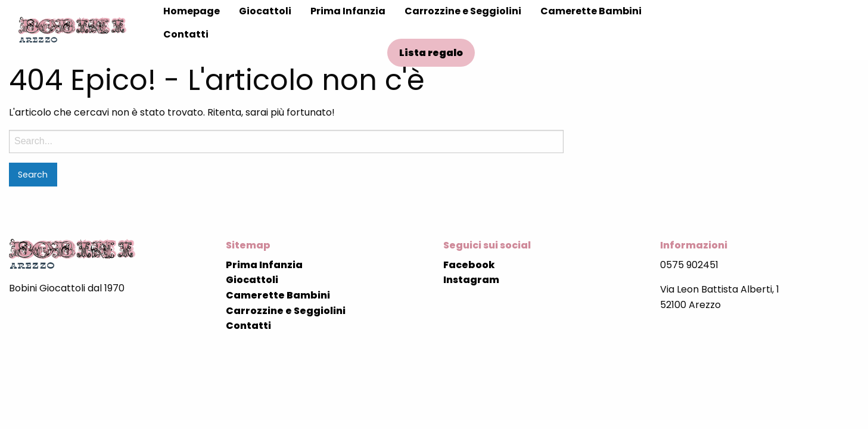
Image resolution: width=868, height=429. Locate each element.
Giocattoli (265, 11)
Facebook (469, 265)
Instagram (471, 280)
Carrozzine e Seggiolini (463, 11)
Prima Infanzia (348, 11)
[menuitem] (192, 11)
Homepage (192, 11)
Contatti (186, 34)
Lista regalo (431, 53)
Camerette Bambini (591, 11)
